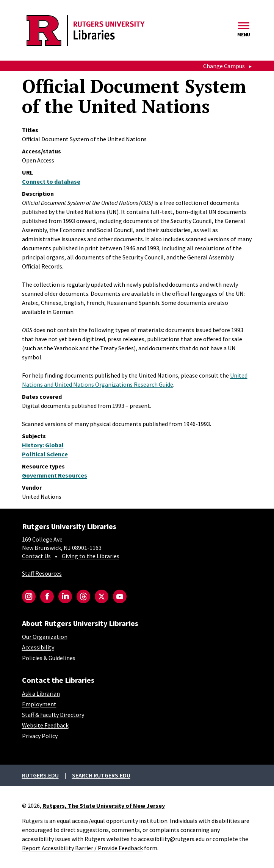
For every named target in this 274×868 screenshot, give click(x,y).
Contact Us (36, 556)
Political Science (45, 454)
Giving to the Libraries (91, 556)
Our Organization (45, 637)
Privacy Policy (40, 736)
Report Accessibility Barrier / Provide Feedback (82, 848)
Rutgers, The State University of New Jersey (104, 806)
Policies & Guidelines (49, 658)
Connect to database (51, 181)
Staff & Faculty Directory (53, 715)
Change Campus (224, 66)
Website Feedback (45, 725)
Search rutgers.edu (101, 775)
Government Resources (55, 475)
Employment (39, 704)
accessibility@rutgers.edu (171, 839)
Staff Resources (42, 573)
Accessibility (38, 647)
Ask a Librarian (41, 693)
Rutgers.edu (40, 775)
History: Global (43, 445)
